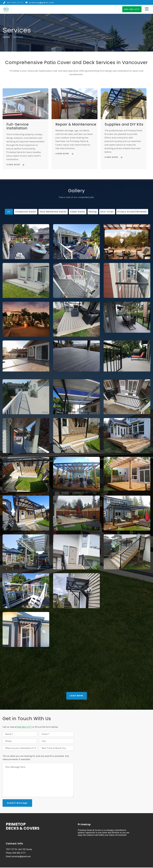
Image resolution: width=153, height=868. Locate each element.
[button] (132, 9)
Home (6, 37)
